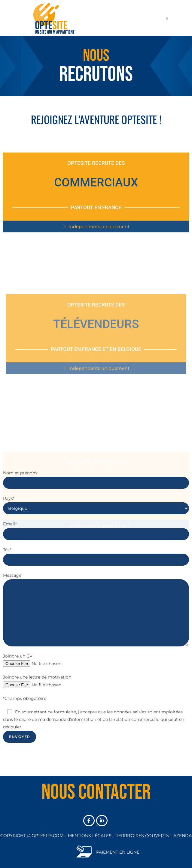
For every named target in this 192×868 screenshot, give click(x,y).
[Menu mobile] (167, 18)
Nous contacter (96, 792)
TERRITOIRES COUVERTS (142, 836)
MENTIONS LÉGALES (90, 836)
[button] (96, 237)
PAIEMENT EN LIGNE (118, 852)
